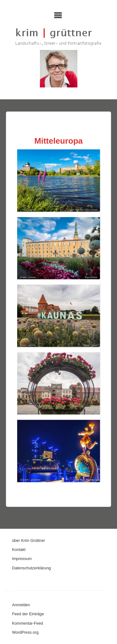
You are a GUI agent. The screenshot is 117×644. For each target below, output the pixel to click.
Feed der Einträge (28, 614)
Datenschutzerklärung (31, 568)
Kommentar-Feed (27, 623)
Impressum (22, 559)
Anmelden (21, 605)
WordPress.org (25, 632)
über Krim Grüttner (28, 540)
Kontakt (19, 550)
